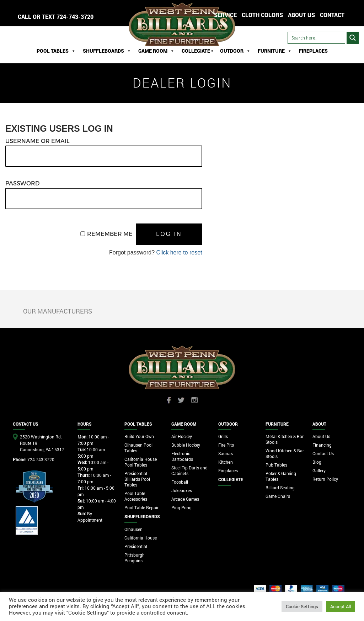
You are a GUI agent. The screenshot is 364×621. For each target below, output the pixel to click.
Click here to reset (179, 252)
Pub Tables (276, 465)
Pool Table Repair (141, 507)
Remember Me (110, 234)
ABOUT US (301, 15)
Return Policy (325, 479)
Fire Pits (226, 445)
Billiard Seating (280, 488)
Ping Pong (181, 507)
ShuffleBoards (107, 51)
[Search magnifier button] (353, 38)
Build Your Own (139, 436)
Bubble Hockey (186, 445)
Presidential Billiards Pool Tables (137, 479)
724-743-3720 (75, 17)
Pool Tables (56, 51)
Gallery (319, 470)
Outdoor (235, 51)
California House (141, 538)
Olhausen (133, 529)
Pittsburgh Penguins (135, 558)
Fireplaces (313, 51)
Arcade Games (185, 499)
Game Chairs (278, 496)
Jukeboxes (182, 490)
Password (22, 183)
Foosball (180, 482)
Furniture (275, 51)
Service (225, 15)
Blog (317, 462)
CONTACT (332, 15)
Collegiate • (197, 51)
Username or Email (38, 141)
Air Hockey (182, 436)
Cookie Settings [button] (302, 606)
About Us (321, 436)
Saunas (226, 453)
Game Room (156, 51)
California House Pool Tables (141, 462)
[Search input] (316, 38)
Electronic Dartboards (182, 456)
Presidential (136, 546)
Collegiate (231, 479)
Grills (223, 436)
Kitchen (226, 462)
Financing (322, 445)
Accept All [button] (341, 606)
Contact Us (323, 453)
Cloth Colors (262, 15)
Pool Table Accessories (136, 496)
